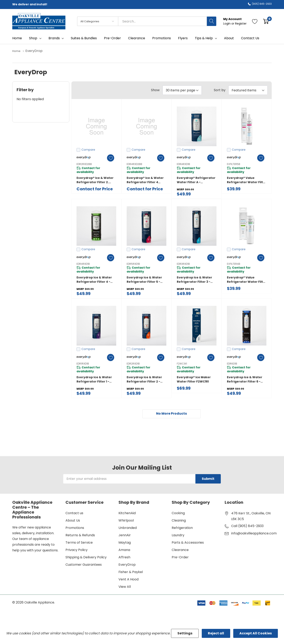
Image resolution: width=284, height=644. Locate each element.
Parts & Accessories (188, 543)
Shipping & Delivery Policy (86, 558)
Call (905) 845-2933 (247, 526)
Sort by (220, 90)
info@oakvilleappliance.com (254, 534)
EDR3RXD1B (183, 264)
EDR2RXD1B (133, 363)
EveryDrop (127, 565)
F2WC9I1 (182, 363)
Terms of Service (79, 543)
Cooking (178, 513)
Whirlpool (126, 521)
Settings (185, 633)
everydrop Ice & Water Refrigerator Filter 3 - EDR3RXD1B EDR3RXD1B (194, 279)
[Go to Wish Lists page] (255, 21)
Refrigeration (182, 528)
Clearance (180, 550)
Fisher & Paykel (131, 572)
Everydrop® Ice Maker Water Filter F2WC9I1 (194, 379)
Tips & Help (204, 38)
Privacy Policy (77, 550)
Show (155, 90)
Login (227, 24)
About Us (73, 521)
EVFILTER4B (234, 264)
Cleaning (179, 521)
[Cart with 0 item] (266, 21)
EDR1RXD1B (83, 363)
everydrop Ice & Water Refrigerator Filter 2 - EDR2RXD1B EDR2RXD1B (144, 379)
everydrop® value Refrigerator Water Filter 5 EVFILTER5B (247, 180)
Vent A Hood (128, 580)
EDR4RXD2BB (134, 164)
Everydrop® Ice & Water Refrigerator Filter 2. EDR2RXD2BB (95, 180)
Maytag (125, 543)
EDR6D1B (232, 363)
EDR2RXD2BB (84, 164)
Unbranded (128, 528)
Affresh (124, 558)
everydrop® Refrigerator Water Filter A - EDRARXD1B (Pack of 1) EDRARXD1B (196, 180)
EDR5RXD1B (133, 264)
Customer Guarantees (84, 565)
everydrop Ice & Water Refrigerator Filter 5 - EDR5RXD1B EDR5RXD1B (144, 279)
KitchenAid (127, 513)
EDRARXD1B (183, 164)
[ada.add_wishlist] (109, 158)
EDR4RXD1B (83, 264)
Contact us (74, 513)
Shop (33, 38)
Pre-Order (180, 558)
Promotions (75, 528)
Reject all (216, 633)
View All (125, 587)
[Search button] (212, 21)
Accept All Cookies (256, 633)
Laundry (178, 536)
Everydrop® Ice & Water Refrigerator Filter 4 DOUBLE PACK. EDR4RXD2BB (145, 180)
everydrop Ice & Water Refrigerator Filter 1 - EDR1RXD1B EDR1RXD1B (94, 379)
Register (241, 24)
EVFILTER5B (234, 164)
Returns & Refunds (80, 536)
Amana (124, 550)
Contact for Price (95, 189)
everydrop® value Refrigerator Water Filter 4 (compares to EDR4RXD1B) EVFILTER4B (247, 279)
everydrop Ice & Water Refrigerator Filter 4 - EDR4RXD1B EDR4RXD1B (94, 279)
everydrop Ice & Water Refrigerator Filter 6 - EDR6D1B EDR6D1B (245, 379)
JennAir (125, 536)
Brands (54, 38)
